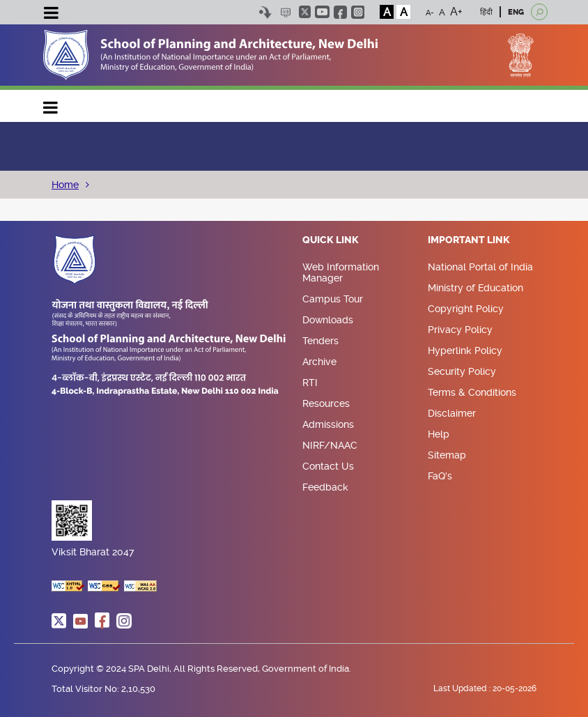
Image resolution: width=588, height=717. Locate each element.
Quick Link (331, 240)
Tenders (320, 341)
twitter (305, 12)
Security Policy (462, 371)
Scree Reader (285, 12)
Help (439, 434)
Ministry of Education (475, 288)
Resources (326, 403)
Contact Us (328, 466)
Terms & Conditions (472, 392)
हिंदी (486, 12)
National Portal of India (480, 267)
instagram (358, 12)
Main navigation (51, 104)
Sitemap (447, 455)
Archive (319, 362)
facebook (340, 12)
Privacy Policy (460, 330)
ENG (516, 12)
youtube (322, 12)
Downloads (328, 320)
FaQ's (440, 476)
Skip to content (265, 12)
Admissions (328, 424)
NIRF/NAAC (330, 445)
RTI (310, 383)
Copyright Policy (466, 309)
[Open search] (539, 12)
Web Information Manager (341, 272)
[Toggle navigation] (51, 15)
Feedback (325, 487)
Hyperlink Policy (465, 350)
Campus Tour (333, 299)
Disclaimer (452, 413)
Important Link (469, 240)
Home (65, 185)
